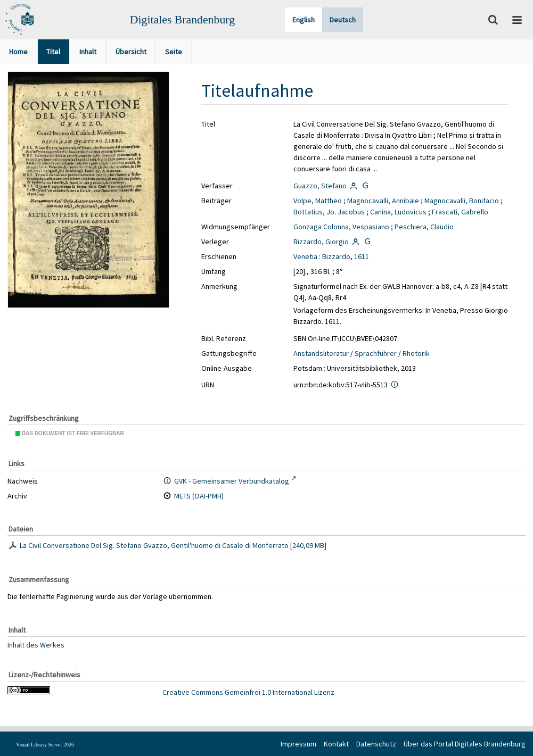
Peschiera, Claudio (424, 227)
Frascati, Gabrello (460, 212)
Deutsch (343, 20)
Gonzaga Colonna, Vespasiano (341, 227)
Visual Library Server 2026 (45, 745)
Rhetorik (416, 353)
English (304, 20)
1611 (362, 256)
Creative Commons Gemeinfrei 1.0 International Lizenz (248, 692)
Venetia (305, 256)
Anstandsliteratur (321, 353)
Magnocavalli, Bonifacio (462, 201)
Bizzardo (336, 256)
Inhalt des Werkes (36, 644)
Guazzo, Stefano (320, 186)
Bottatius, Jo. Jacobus (329, 212)
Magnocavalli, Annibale (383, 201)
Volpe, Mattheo (318, 201)
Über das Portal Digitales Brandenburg (465, 744)
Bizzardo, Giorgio (321, 242)
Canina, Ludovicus (398, 212)
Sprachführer (376, 353)
